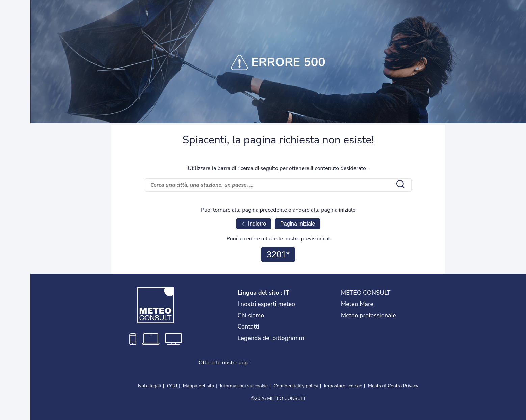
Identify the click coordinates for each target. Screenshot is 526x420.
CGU (172, 386)
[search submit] (400, 185)
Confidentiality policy (296, 386)
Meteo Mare (357, 304)
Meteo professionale (369, 315)
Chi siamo (251, 315)
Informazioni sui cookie (244, 386)
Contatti (248, 326)
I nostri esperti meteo (267, 304)
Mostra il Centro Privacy (393, 386)
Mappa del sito (199, 386)
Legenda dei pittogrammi (272, 338)
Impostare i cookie (343, 386)
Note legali (150, 386)
